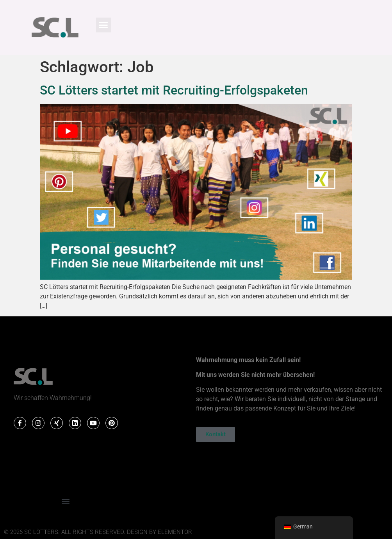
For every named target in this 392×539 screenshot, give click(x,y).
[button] (103, 25)
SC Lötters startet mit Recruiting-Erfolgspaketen (174, 90)
